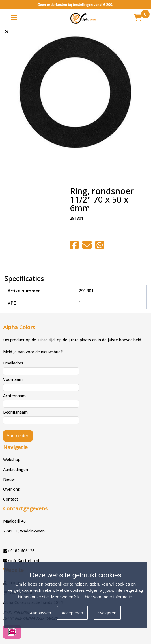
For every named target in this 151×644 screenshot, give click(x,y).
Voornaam (13, 379)
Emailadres (13, 363)
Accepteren (72, 613)
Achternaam (14, 396)
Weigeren (107, 613)
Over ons (11, 489)
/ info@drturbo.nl (23, 561)
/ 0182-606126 (21, 551)
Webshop (12, 459)
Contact (11, 499)
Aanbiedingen (16, 469)
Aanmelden (18, 436)
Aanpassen (41, 613)
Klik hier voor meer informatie (104, 597)
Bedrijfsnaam (15, 412)
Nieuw (9, 479)
